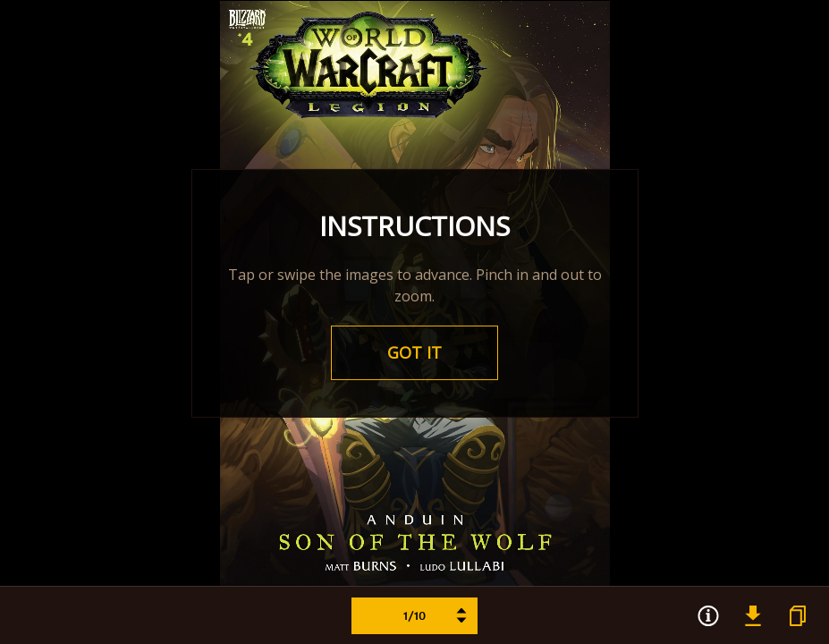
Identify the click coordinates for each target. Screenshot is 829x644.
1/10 (436, 616)
